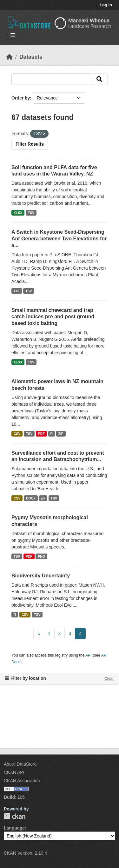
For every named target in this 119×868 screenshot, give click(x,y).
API (89, 655)
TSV (31, 213)
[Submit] (99, 79)
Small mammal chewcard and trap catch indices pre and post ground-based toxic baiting (54, 317)
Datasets (31, 57)
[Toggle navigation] (13, 35)
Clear (109, 679)
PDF (41, 434)
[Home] (10, 57)
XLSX (18, 213)
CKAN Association (22, 781)
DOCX (31, 498)
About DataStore (20, 764)
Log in (106, 5)
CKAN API (14, 772)
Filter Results (30, 144)
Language (14, 828)
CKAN (15, 816)
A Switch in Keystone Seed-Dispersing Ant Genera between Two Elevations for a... (59, 239)
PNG (41, 556)
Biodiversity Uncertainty (41, 576)
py (43, 498)
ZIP (61, 434)
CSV (17, 434)
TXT (17, 291)
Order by (21, 98)
